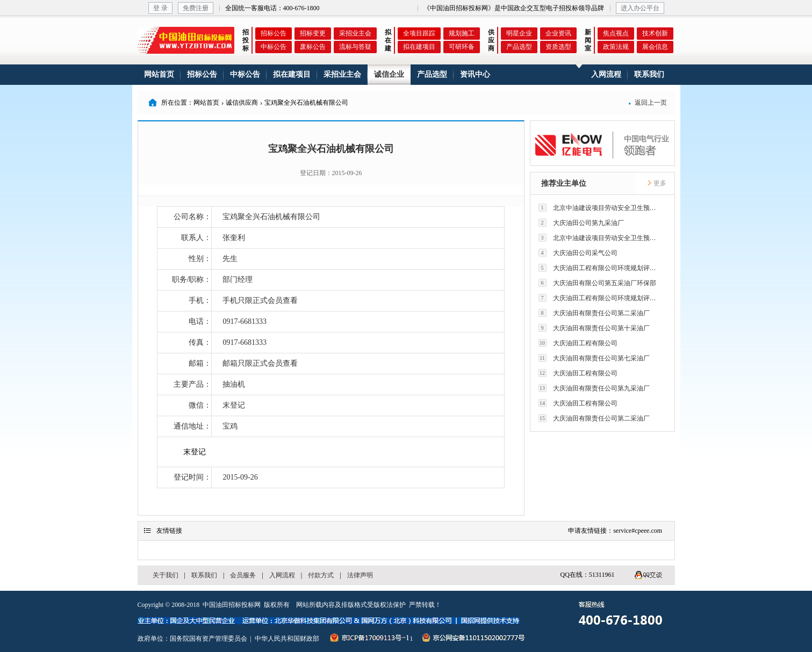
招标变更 (313, 33)
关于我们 (166, 575)
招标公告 (274, 33)
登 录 (160, 8)
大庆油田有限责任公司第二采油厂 (594, 313)
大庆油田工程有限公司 (578, 343)
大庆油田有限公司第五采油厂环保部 (597, 283)
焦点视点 (616, 33)
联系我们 (649, 74)
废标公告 (313, 47)
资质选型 (558, 47)
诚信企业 (389, 74)
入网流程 (606, 74)
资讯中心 (475, 74)
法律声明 (360, 575)
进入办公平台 (640, 8)
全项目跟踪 (419, 33)
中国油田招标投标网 (232, 605)
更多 (657, 183)
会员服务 (243, 575)
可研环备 (462, 47)
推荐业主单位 (564, 183)
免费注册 (196, 8)
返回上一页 (648, 103)
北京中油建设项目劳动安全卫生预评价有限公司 (600, 208)
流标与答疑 (355, 47)
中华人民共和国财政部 (287, 639)
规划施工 (462, 33)
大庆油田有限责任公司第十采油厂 (594, 328)
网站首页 (159, 74)
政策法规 (616, 47)
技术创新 (655, 33)
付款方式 (321, 575)
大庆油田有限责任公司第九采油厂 (594, 388)
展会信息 (655, 47)
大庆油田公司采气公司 (578, 253)
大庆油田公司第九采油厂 (581, 223)
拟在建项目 (419, 47)
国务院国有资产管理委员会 (209, 639)
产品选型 (519, 47)
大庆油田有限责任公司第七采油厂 (594, 358)
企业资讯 (558, 33)
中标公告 (274, 47)
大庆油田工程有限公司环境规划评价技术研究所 (600, 268)
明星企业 (519, 33)
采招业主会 (355, 33)
